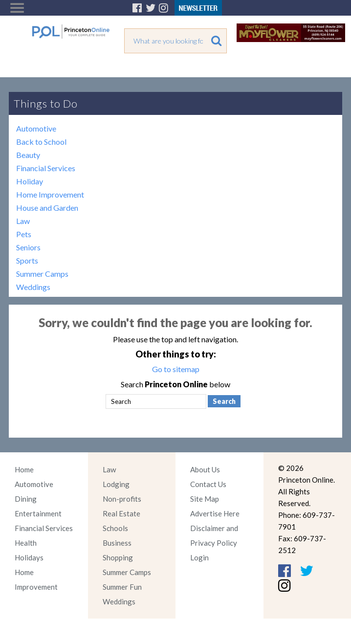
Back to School (41, 142)
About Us (205, 469)
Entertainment (38, 513)
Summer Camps (42, 274)
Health (26, 543)
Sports (27, 260)
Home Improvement (50, 194)
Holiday (30, 181)
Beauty (28, 155)
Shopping (118, 557)
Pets (24, 234)
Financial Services (46, 168)
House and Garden (47, 208)
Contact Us (208, 484)
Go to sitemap (176, 369)
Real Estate (121, 513)
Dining (26, 499)
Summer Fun (122, 587)
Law (23, 221)
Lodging (116, 484)
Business (117, 543)
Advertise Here (215, 513)
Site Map (205, 499)
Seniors (28, 247)
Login (199, 557)
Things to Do (46, 103)
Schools (115, 528)
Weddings (33, 287)
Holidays (29, 557)
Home (24, 469)
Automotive (36, 128)
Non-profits (122, 499)
